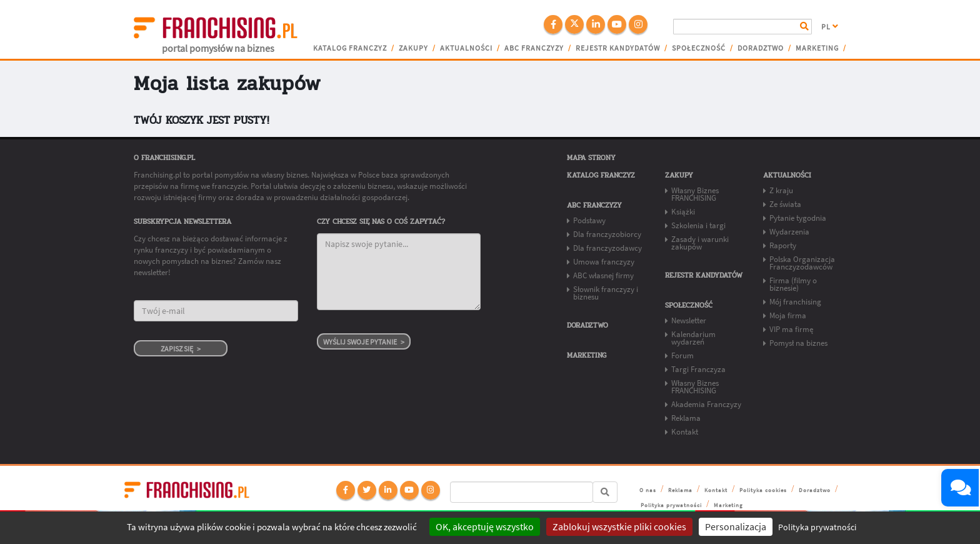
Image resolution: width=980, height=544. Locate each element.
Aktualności (466, 48)
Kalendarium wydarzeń (693, 338)
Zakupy (413, 48)
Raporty (783, 245)
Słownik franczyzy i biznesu (606, 293)
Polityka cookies (763, 490)
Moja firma (788, 315)
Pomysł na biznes (798, 343)
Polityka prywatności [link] (817, 527)
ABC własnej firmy (603, 275)
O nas (648, 490)
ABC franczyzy (534, 48)
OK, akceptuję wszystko (485, 526)
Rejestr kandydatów (618, 48)
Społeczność (699, 48)
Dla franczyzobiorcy (607, 234)
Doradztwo (761, 48)
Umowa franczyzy (604, 262)
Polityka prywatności (671, 505)
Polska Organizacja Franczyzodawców (802, 263)
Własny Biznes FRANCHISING (695, 194)
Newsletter (689, 320)
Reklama (686, 418)
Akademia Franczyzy (706, 404)
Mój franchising (795, 302)
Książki (683, 212)
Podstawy (589, 220)
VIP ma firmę (791, 329)
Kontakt (685, 432)
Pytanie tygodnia (798, 218)
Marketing (817, 48)
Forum (682, 355)
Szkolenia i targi (698, 225)
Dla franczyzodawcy (607, 248)
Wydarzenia (789, 232)
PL (830, 27)
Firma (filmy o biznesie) (793, 284)
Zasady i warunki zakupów (700, 243)
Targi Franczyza (698, 369)
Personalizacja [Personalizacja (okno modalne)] (736, 526)
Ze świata (785, 204)
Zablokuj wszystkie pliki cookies (619, 526)
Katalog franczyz (350, 48)
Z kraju (781, 190)
